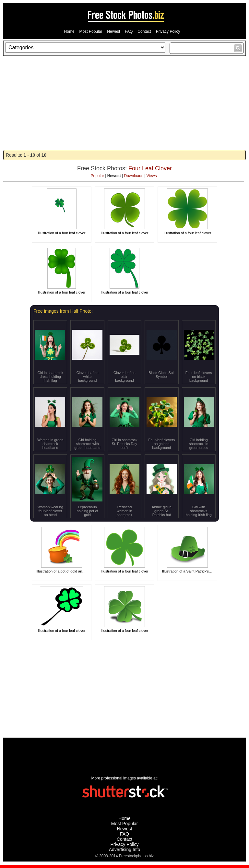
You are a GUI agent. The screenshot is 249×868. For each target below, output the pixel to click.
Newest (113, 31)
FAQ (129, 31)
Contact (144, 31)
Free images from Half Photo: (63, 311)
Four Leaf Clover (150, 168)
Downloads (134, 176)
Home (69, 31)
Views (152, 176)
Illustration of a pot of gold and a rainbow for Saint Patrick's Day (86, 571)
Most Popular (91, 31)
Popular (97, 176)
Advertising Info (125, 850)
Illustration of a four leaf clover (62, 233)
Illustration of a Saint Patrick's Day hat (192, 571)
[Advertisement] (124, 103)
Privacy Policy (168, 31)
